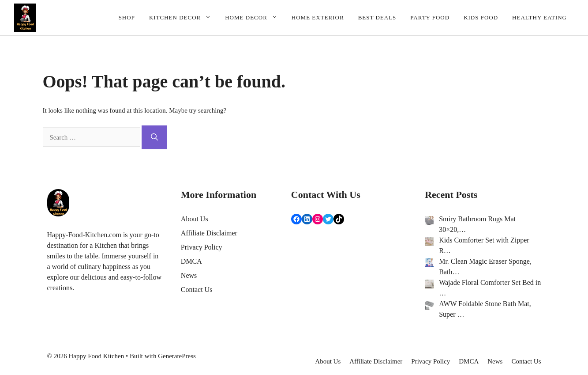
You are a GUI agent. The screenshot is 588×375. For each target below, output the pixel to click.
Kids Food (481, 17)
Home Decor (255, 18)
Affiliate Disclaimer (209, 233)
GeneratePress (177, 356)
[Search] (154, 137)
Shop (127, 17)
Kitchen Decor (184, 18)
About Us (195, 219)
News (189, 275)
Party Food (430, 17)
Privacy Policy (202, 247)
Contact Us (197, 290)
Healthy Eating (539, 17)
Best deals (377, 17)
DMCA (191, 261)
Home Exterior (318, 17)
